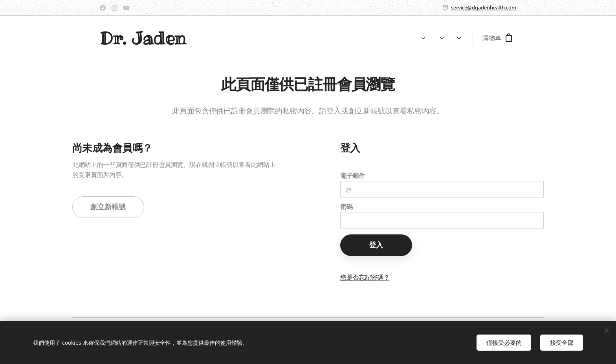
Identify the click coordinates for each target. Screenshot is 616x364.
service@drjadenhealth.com (484, 7)
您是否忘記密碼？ (365, 277)
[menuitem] (411, 38)
